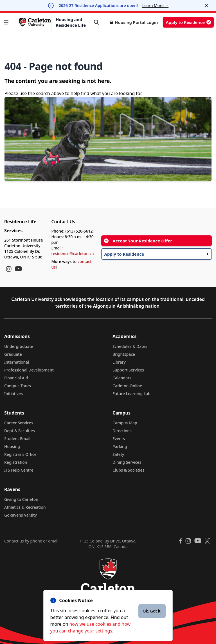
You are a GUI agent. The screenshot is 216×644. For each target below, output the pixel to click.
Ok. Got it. (152, 611)
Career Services (19, 423)
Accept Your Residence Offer (138, 241)
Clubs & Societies (128, 470)
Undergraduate (19, 346)
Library (119, 362)
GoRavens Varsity (21, 515)
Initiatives (13, 394)
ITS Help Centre (19, 470)
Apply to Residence (188, 22)
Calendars (122, 378)
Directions (122, 431)
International (17, 362)
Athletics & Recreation (25, 507)
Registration (16, 462)
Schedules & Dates (130, 346)
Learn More (155, 5)
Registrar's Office (20, 454)
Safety (118, 454)
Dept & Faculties (20, 431)
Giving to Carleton (21, 499)
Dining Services (127, 462)
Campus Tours (18, 386)
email (53, 541)
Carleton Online (127, 386)
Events (119, 439)
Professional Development (29, 370)
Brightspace (124, 354)
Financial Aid (16, 378)
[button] (7, 22)
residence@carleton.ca (72, 254)
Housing (12, 446)
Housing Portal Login (136, 22)
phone (36, 541)
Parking (120, 446)
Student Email (17, 439)
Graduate (13, 354)
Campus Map (125, 423)
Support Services (128, 370)
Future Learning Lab (131, 394)
